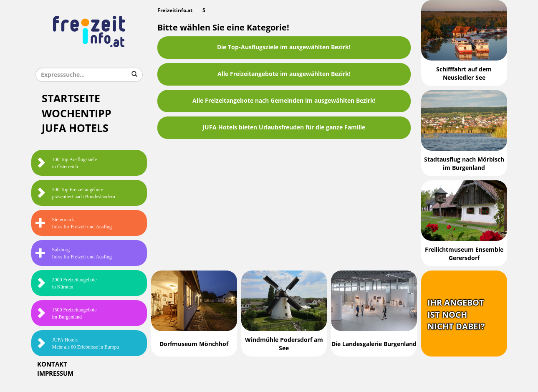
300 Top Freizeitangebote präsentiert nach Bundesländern (75, 193)
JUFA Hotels (75, 128)
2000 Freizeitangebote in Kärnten (66, 283)
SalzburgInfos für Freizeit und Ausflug (74, 253)
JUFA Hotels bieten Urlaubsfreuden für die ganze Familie (284, 128)
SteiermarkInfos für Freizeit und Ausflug (74, 223)
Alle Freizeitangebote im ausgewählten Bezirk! (284, 74)
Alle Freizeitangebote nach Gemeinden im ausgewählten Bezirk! (284, 101)
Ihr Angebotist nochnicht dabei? (456, 315)
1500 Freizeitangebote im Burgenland (66, 313)
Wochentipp (77, 114)
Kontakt (52, 364)
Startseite (71, 99)
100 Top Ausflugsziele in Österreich (66, 163)
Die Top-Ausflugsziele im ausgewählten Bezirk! (284, 47)
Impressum (55, 374)
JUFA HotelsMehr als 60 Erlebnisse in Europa (77, 343)
